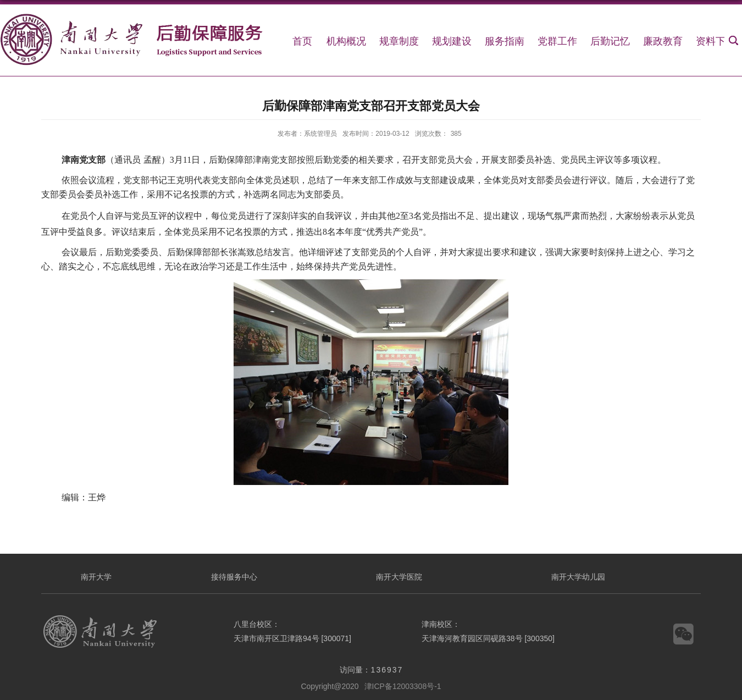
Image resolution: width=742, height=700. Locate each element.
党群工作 (557, 41)
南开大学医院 (399, 577)
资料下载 (716, 41)
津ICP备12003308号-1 (403, 686)
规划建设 (452, 41)
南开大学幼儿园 (578, 577)
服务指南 (505, 41)
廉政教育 (663, 41)
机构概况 (346, 41)
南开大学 (96, 577)
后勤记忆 (610, 41)
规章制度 (399, 41)
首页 (302, 41)
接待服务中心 (234, 577)
